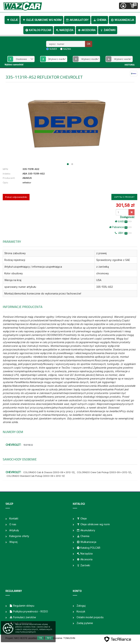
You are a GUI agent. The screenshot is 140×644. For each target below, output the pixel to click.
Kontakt (14, 518)
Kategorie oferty (19, 536)
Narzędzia (64, 30)
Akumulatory (77, 20)
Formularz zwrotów (23, 617)
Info (49, 638)
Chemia (100, 20)
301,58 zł (125, 205)
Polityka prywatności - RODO (29, 611)
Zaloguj (81, 606)
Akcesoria (87, 30)
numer (53, 49)
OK (89, 44)
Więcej (13, 542)
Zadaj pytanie (85, 623)
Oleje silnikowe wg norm (42, 20)
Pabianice (120, 227)
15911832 (28, 445)
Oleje (12, 20)
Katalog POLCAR (38, 30)
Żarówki (108, 30)
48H (123, 233)
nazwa (67, 49)
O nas (13, 524)
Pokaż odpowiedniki (16, 197)
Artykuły (14, 530)
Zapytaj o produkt (124, 197)
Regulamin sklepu (22, 606)
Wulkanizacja (122, 20)
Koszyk (81, 611)
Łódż (123, 221)
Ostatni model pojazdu (90, 617)
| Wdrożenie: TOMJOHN (62, 638)
